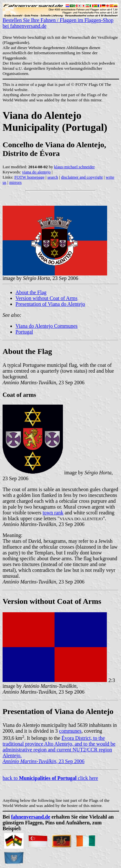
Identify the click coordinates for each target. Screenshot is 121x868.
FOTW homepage (29, 177)
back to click (46, 778)
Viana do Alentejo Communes (46, 326)
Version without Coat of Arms (46, 298)
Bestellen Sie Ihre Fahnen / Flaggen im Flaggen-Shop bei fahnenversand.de (60, 21)
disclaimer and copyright (82, 177)
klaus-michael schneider (75, 167)
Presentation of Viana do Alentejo (50, 304)
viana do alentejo (36, 172)
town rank (53, 513)
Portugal (24, 332)
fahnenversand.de (30, 817)
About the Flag (31, 292)
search (53, 177)
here (94, 778)
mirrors (15, 182)
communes (70, 731)
